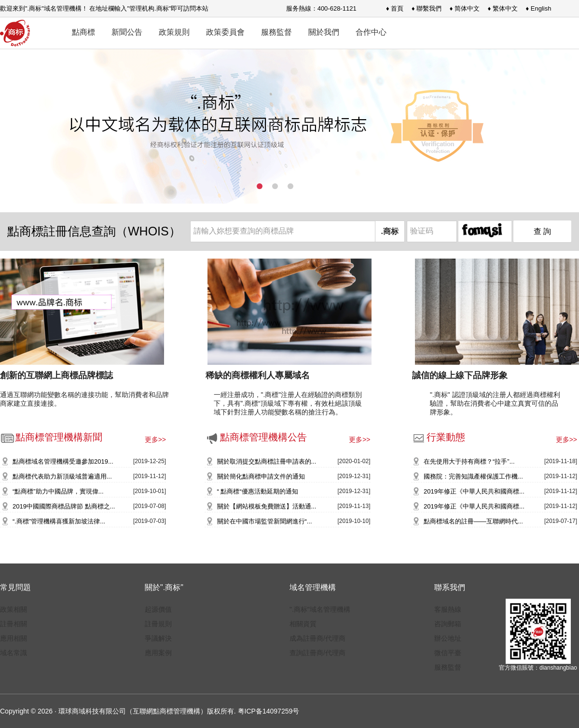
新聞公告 (127, 32)
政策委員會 (225, 32)
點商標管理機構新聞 (51, 437)
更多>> (155, 440)
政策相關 (14, 609)
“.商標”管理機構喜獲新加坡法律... (59, 521)
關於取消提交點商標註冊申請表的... (267, 461)
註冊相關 (14, 624)
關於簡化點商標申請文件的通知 (261, 476)
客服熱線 (448, 609)
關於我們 (324, 32)
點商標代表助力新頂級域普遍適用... (62, 476)
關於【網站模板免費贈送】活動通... (267, 506)
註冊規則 (158, 624)
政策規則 (174, 32)
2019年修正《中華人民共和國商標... (474, 491)
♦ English (539, 8)
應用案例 (158, 653)
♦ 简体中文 (465, 8)
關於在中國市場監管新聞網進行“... (265, 521)
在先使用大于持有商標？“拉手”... (469, 461)
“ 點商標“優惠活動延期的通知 (258, 491)
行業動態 (438, 437)
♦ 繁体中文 (503, 8)
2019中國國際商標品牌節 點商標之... (64, 506)
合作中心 (371, 32)
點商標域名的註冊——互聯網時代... (473, 521)
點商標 (83, 32)
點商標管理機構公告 (256, 437)
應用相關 (14, 638)
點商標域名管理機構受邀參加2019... (63, 461)
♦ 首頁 (395, 8)
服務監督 (276, 32)
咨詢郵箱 (448, 624)
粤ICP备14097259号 (269, 711)
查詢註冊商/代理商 (317, 653)
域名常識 (14, 653)
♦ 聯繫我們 (427, 8)
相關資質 (303, 624)
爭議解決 (158, 638)
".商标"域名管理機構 (320, 609)
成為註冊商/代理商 (317, 638)
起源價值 (158, 609)
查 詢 (542, 231)
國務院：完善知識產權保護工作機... (473, 476)
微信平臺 (448, 653)
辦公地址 (448, 638)
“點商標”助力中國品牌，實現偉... (58, 491)
